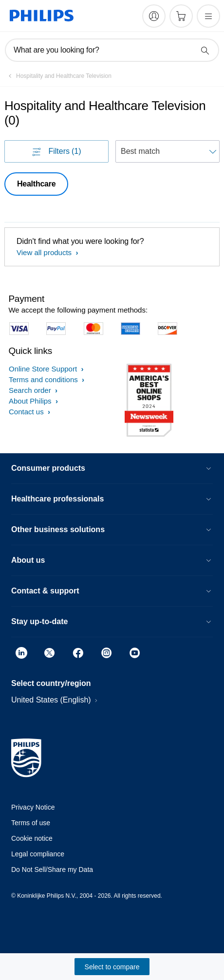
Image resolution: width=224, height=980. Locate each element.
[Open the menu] (208, 16)
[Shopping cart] (181, 16)
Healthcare (36, 184)
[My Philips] (154, 16)
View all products (45, 252)
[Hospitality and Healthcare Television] (58, 76)
